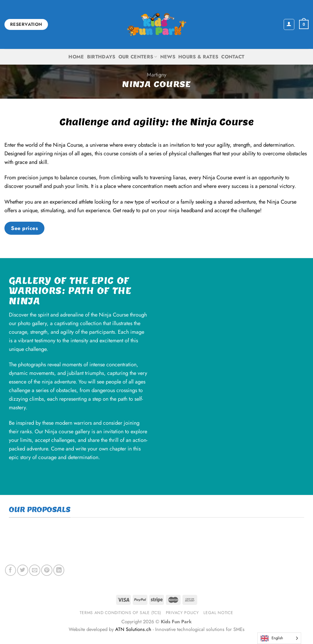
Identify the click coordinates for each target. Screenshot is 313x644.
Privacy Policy (182, 613)
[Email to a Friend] (34, 570)
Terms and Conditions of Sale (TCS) (120, 613)
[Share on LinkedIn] (59, 570)
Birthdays (101, 57)
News (168, 57)
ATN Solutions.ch (133, 629)
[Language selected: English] (279, 638)
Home (76, 57)
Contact (233, 57)
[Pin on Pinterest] (47, 570)
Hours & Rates (198, 57)
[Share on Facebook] (11, 570)
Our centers (138, 57)
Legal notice (218, 613)
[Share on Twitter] (23, 570)
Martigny (157, 75)
